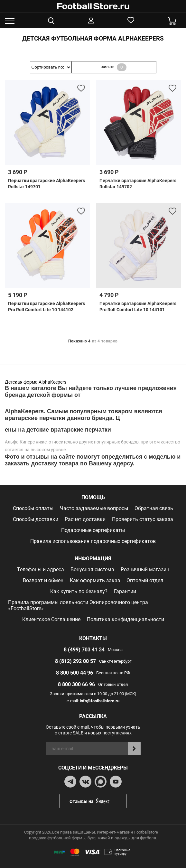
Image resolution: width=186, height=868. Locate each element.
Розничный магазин (145, 569)
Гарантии (125, 591)
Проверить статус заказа (143, 519)
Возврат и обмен (43, 580)
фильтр (114, 67)
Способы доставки (36, 519)
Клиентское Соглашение (51, 619)
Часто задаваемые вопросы (94, 508)
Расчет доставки (85, 519)
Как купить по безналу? (79, 591)
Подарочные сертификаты (93, 530)
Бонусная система (92, 569)
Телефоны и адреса (41, 569)
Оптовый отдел (145, 580)
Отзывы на (98, 801)
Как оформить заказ (95, 580)
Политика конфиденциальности (126, 619)
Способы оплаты (33, 508)
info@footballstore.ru (100, 701)
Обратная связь (154, 508)
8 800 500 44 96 (74, 673)
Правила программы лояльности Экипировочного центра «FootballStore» (78, 605)
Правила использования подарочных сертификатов (93, 541)
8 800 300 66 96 (76, 684)
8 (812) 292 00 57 (75, 661)
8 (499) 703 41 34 (84, 650)
